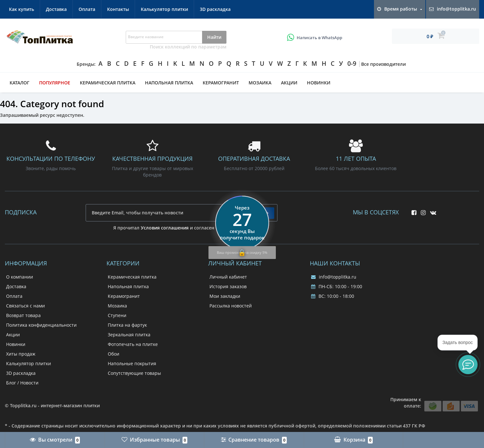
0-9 (352, 64)
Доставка (56, 9)
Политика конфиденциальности (41, 325)
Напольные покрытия (132, 363)
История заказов (228, 286)
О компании (20, 277)
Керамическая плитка (108, 83)
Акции (289, 83)
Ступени (117, 315)
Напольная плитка (169, 83)
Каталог (20, 83)
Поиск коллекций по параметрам (188, 47)
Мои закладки (225, 296)
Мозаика (260, 83)
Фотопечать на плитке (133, 344)
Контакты (118, 9)
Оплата (87, 9)
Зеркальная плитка (129, 335)
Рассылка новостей (231, 306)
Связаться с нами (25, 306)
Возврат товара (23, 315)
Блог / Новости (22, 383)
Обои (114, 354)
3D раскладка (215, 9)
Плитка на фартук (127, 325)
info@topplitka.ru (334, 277)
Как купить (21, 9)
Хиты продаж (21, 354)
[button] (468, 365)
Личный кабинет (228, 277)
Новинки (319, 83)
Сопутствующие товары (134, 373)
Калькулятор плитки (164, 9)
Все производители (383, 64)
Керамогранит (221, 83)
